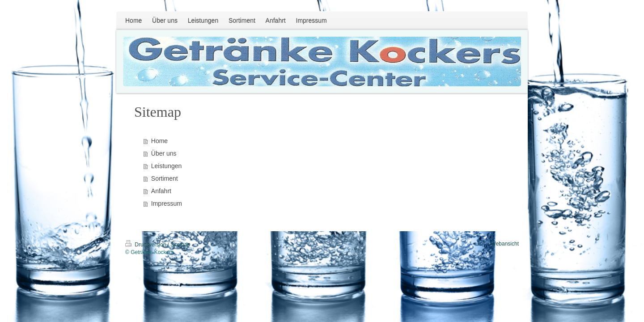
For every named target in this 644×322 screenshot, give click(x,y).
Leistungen (167, 166)
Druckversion (146, 245)
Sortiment (165, 178)
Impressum (167, 203)
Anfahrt (161, 191)
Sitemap (180, 245)
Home (159, 141)
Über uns (164, 153)
